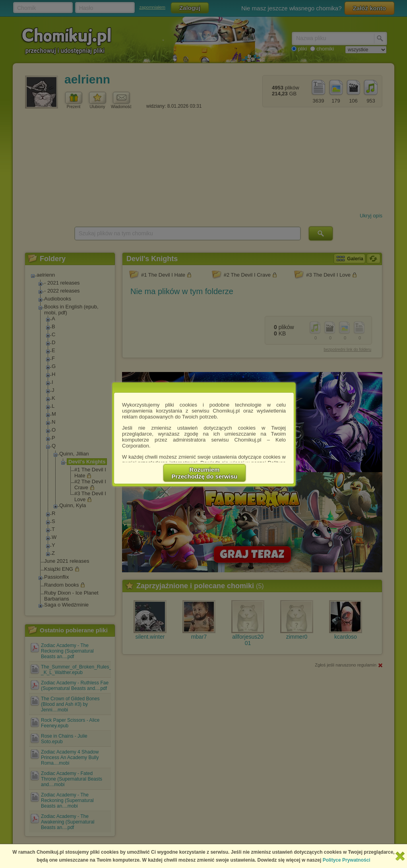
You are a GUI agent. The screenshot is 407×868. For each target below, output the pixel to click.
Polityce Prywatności (347, 860)
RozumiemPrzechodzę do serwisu (205, 473)
